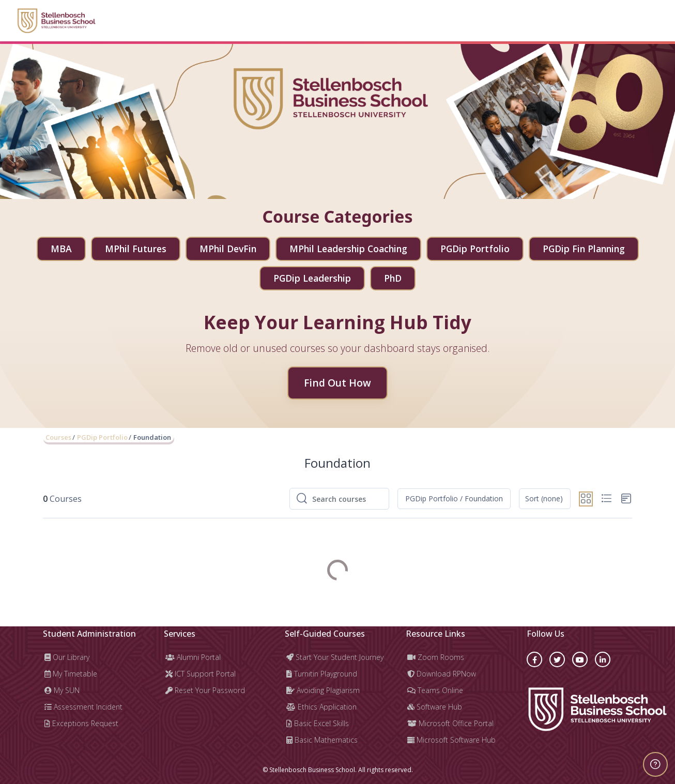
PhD (393, 278)
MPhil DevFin (228, 249)
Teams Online (435, 690)
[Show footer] (655, 764)
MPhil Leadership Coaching (348, 249)
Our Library (67, 657)
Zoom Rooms (436, 657)
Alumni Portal (193, 657)
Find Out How (337, 383)
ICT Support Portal (201, 674)
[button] (454, 499)
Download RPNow (442, 674)
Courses (58, 437)
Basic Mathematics (322, 740)
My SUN (62, 690)
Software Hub (435, 707)
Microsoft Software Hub (451, 740)
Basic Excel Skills (318, 723)
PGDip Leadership (312, 278)
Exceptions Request (81, 723)
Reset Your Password (205, 690)
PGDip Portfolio (475, 249)
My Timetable (71, 674)
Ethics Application (321, 707)
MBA (61, 249)
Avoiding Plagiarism (323, 690)
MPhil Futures (136, 249)
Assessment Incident (83, 707)
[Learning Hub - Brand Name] (56, 21)
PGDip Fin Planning (584, 249)
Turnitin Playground (322, 674)
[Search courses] (347, 499)
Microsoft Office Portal (450, 723)
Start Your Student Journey (335, 657)
